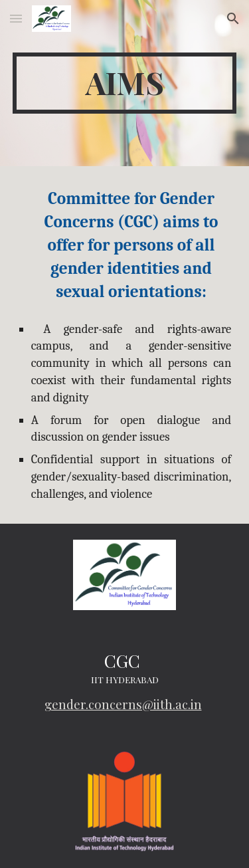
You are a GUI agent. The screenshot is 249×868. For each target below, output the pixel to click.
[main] (125, 83)
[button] (16, 18)
